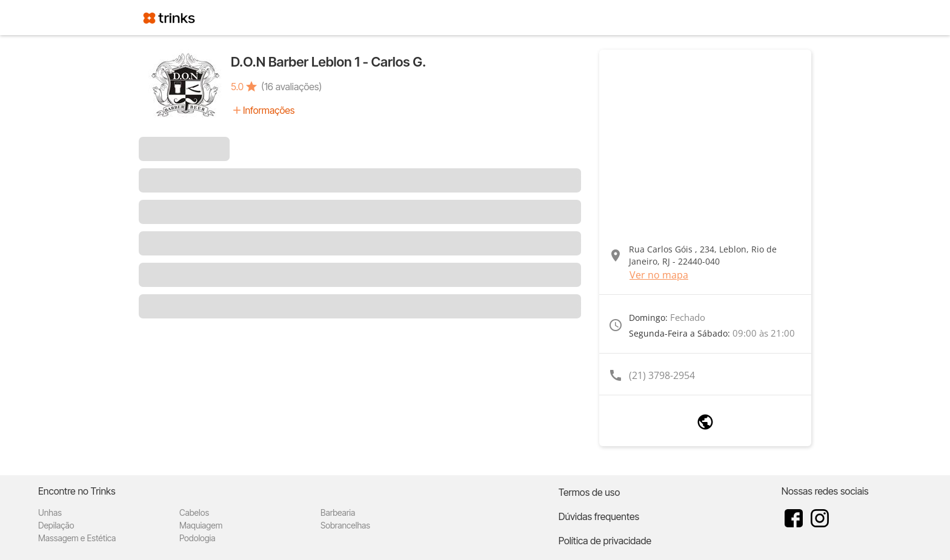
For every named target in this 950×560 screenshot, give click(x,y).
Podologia (198, 538)
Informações (269, 110)
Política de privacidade (605, 541)
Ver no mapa (659, 275)
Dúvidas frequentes (599, 516)
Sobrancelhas (345, 525)
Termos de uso (590, 492)
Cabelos (194, 512)
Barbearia (338, 512)
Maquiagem (201, 525)
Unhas (50, 512)
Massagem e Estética (77, 538)
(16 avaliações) (291, 87)
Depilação (56, 525)
